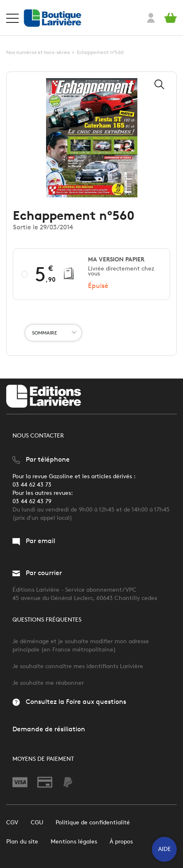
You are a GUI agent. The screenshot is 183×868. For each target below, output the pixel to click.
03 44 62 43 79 (32, 501)
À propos (121, 842)
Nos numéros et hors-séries (38, 52)
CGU (37, 823)
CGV (12, 823)
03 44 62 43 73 (32, 485)
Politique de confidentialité (93, 823)
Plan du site (22, 842)
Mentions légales (74, 842)
